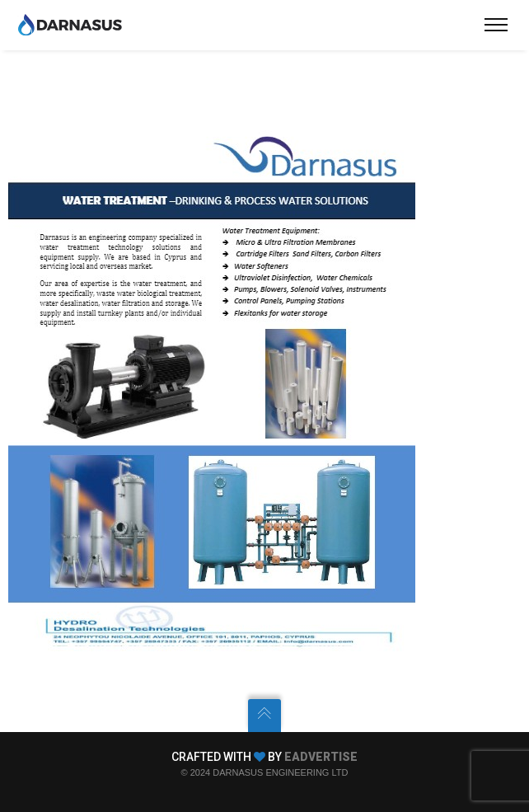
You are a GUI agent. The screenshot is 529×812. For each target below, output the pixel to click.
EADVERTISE (321, 757)
